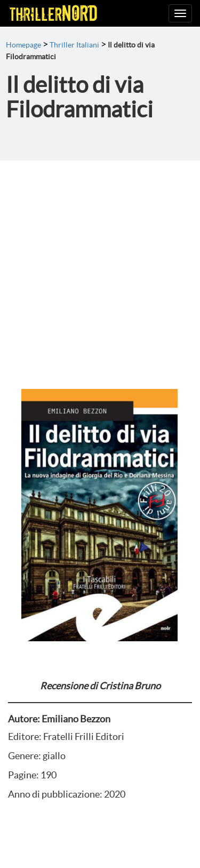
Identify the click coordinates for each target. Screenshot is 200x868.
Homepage (23, 45)
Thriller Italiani (74, 45)
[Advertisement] (100, 266)
